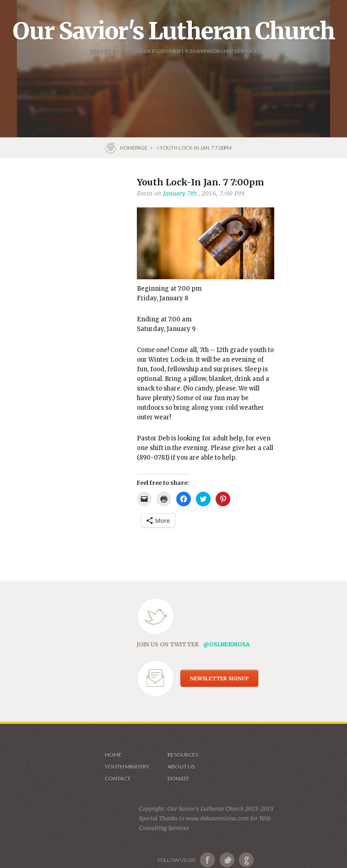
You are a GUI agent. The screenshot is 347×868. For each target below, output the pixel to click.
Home (113, 755)
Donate (179, 778)
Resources (183, 755)
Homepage (134, 148)
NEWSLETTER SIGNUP (219, 678)
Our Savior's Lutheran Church (174, 31)
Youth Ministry (127, 767)
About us (181, 767)
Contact (118, 778)
